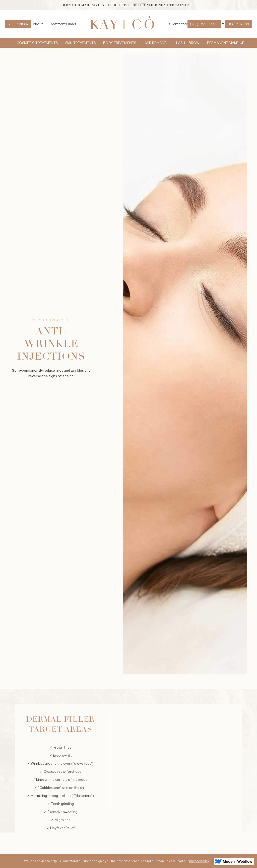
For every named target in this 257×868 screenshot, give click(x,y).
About (38, 24)
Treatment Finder (63, 24)
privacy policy (199, 861)
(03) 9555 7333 (204, 24)
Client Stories (180, 24)
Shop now (18, 24)
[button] (37, 43)
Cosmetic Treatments (51, 320)
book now (239, 24)
